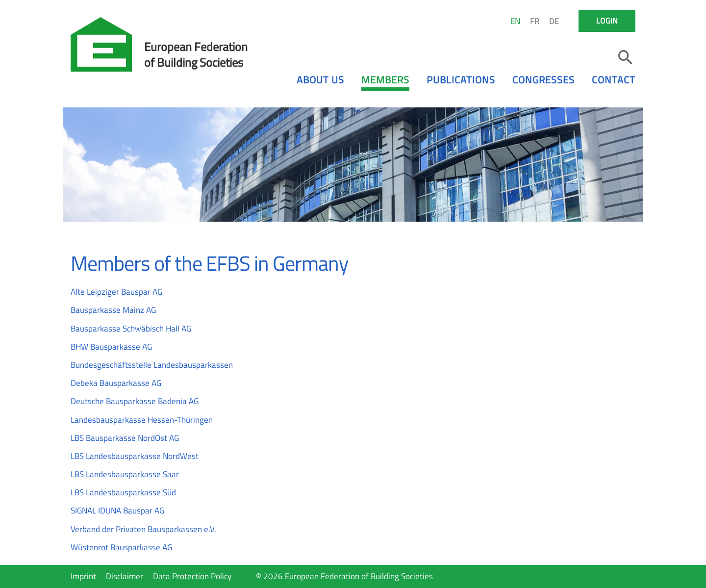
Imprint (83, 576)
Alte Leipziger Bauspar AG (116, 292)
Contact (614, 80)
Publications (461, 80)
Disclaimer (125, 576)
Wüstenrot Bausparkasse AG (121, 547)
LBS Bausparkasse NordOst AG (125, 438)
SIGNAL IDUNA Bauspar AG (117, 511)
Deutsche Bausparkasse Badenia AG (135, 401)
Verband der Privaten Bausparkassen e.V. (143, 529)
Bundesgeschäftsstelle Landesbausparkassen (152, 365)
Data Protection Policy (192, 576)
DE (554, 21)
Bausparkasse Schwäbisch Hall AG (131, 329)
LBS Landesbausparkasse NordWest (135, 456)
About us (320, 80)
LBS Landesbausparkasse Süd (123, 492)
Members (385, 80)
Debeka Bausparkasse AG (116, 383)
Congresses (543, 80)
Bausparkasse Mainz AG (113, 310)
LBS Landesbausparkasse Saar (125, 474)
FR (535, 21)
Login (607, 21)
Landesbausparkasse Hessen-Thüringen (142, 420)
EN (515, 21)
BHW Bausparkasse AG (111, 347)
